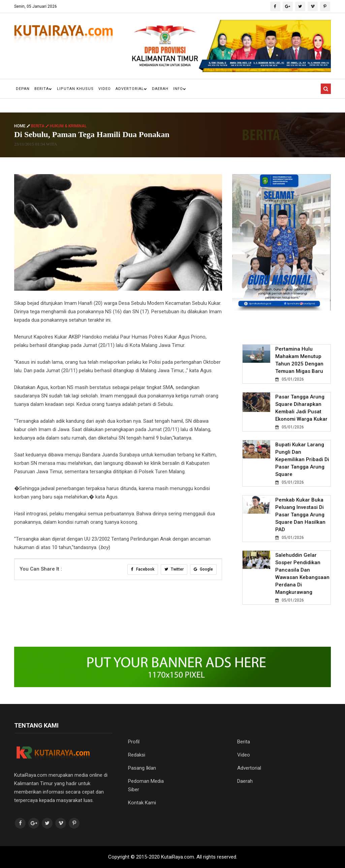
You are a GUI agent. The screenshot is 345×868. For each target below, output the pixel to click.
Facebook (143, 569)
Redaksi (137, 755)
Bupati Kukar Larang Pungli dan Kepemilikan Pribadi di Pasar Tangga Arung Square (302, 459)
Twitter (174, 569)
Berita (43, 89)
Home (23, 126)
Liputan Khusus (75, 89)
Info (180, 89)
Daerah (160, 89)
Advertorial (131, 89)
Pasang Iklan (142, 768)
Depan (23, 89)
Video (105, 89)
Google (203, 569)
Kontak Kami (142, 803)
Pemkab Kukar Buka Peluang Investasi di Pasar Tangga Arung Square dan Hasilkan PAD (300, 515)
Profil (134, 742)
